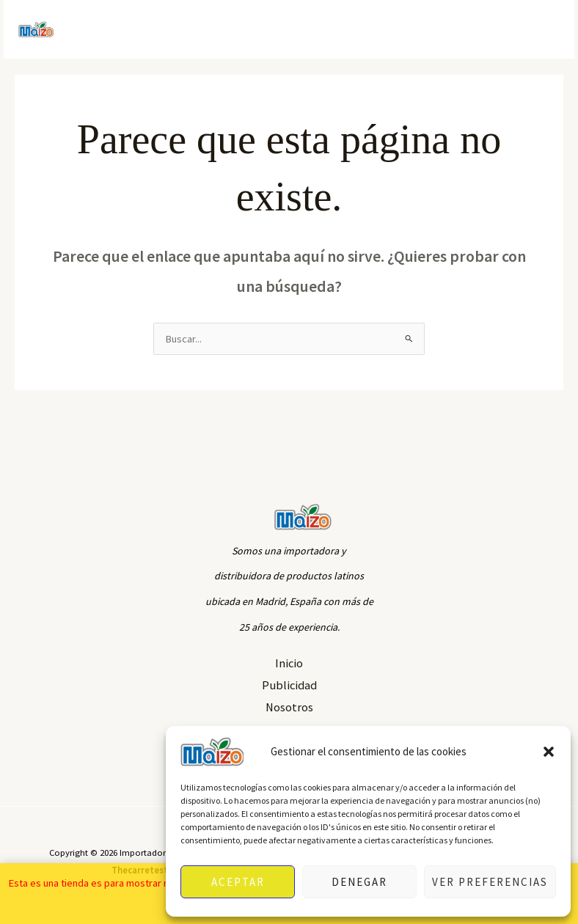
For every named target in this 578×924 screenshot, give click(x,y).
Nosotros (289, 707)
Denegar (359, 882)
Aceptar (238, 882)
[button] (549, 752)
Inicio (289, 663)
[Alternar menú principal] (545, 29)
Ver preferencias (490, 882)
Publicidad (289, 685)
